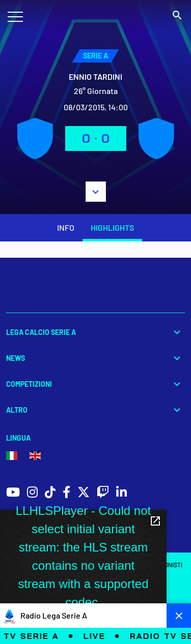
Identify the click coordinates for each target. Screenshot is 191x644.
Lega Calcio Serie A (95, 332)
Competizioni (95, 384)
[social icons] (13, 493)
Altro (95, 410)
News (95, 358)
